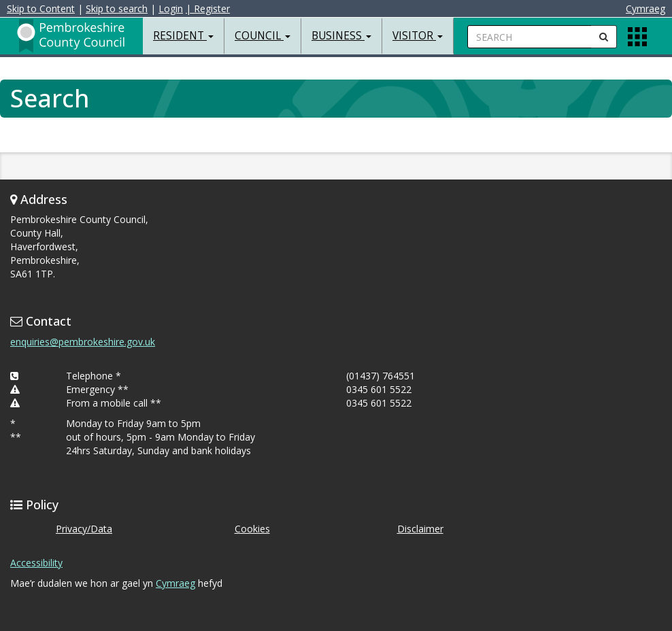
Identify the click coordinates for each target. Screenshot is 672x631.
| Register (208, 8)
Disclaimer (420, 529)
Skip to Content (41, 8)
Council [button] (263, 36)
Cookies (252, 529)
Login (171, 8)
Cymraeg (645, 8)
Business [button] (341, 36)
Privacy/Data (84, 529)
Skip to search (117, 8)
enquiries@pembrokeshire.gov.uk (83, 342)
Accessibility (36, 563)
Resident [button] (183, 36)
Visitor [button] (418, 36)
